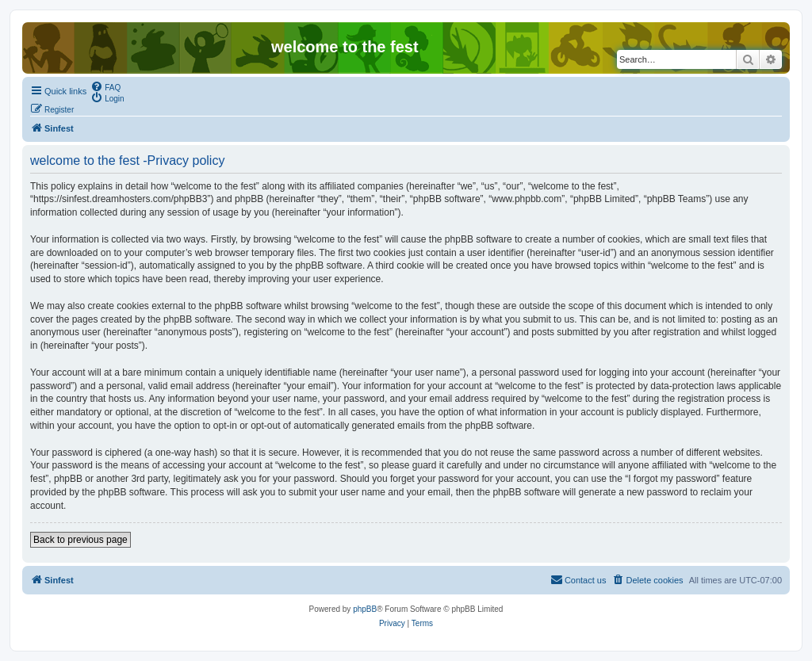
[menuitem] (105, 86)
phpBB (365, 609)
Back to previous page (80, 540)
